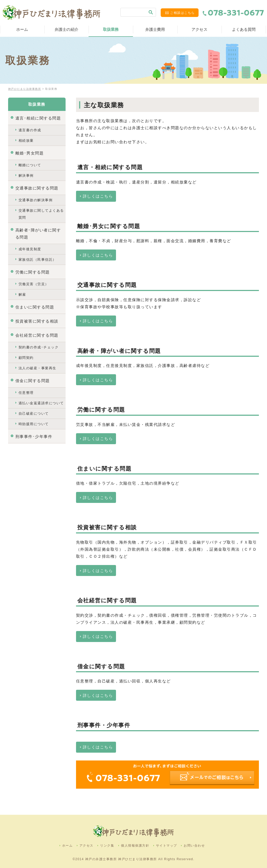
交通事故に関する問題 (37, 188)
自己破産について (34, 414)
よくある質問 (244, 29)
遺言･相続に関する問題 (38, 118)
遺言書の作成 (30, 130)
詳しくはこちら (98, 196)
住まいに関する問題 (35, 307)
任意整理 (26, 393)
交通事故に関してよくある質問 (41, 214)
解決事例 (26, 176)
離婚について (30, 165)
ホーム (22, 29)
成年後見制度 (30, 249)
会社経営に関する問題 (37, 335)
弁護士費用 (155, 29)
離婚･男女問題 (30, 153)
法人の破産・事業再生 (37, 368)
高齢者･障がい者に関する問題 (38, 234)
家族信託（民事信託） (37, 260)
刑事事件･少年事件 (34, 436)
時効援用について (34, 424)
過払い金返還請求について (41, 403)
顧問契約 (26, 358)
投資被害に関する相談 (37, 321)
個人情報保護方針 (135, 846)
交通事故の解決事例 (36, 200)
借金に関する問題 (33, 381)
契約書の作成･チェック (39, 347)
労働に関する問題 (33, 272)
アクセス (199, 29)
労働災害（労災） (34, 284)
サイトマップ (167, 846)
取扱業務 (111, 29)
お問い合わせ (194, 846)
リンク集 (107, 846)
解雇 (22, 295)
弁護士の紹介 (66, 29)
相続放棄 (26, 141)
